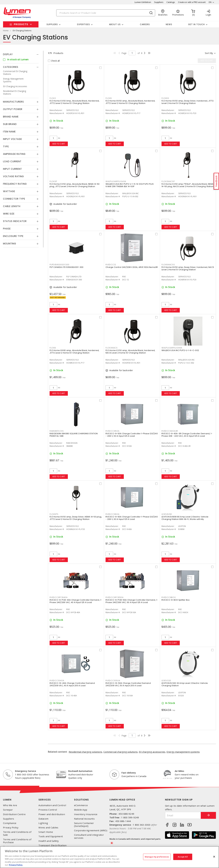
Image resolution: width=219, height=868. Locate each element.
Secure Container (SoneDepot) (84, 825)
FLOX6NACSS (168, 265)
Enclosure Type (13, 236)
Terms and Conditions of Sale (17, 833)
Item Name (9, 132)
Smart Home (46, 832)
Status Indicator (15, 221)
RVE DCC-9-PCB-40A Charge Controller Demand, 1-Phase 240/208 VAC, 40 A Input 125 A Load (76, 601)
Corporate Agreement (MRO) (91, 830)
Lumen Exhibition (143, 2)
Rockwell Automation (80, 771)
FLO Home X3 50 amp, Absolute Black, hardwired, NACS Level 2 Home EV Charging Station (130, 352)
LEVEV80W (167, 514)
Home (6, 30)
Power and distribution (52, 814)
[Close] (214, 857)
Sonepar (8, 810)
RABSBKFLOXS (57, 431)
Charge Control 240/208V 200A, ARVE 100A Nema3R (132, 267)
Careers (145, 24)
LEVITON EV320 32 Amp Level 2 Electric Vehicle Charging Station (185, 684)
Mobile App (81, 810)
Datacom (43, 819)
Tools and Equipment (51, 836)
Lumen (7, 800)
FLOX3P (53, 181)
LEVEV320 (166, 681)
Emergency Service (26, 771)
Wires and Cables (48, 828)
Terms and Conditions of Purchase (17, 841)
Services (45, 800)
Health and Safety (49, 841)
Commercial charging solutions (121, 752)
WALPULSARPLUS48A (172, 348)
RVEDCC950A (112, 431)
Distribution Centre (14, 814)
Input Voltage (12, 139)
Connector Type (14, 199)
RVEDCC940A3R (170, 431)
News (169, 24)
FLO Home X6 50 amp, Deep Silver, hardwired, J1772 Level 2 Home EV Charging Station (188, 102)
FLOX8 (53, 348)
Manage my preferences (157, 857)
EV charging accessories (152, 752)
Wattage (9, 191)
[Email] (183, 815)
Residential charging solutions (85, 752)
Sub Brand (10, 124)
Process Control (48, 810)
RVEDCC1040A (57, 681)
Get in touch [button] (196, 24)
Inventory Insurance (86, 814)
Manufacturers (13, 102)
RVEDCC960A (112, 514)
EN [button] (210, 2)
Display (8, 54)
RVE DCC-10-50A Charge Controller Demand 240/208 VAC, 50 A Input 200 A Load (128, 684)
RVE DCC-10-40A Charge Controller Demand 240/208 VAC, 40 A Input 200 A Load (72, 684)
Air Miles (179, 771)
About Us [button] (115, 24)
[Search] (106, 13)
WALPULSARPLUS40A (116, 181)
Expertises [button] (83, 24)
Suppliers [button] (52, 24)
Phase (7, 229)
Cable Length (12, 206)
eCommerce (81, 805)
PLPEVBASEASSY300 (59, 265)
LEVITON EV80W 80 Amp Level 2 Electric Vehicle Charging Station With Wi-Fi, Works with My (185, 518)
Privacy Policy (11, 828)
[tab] (21, 54)
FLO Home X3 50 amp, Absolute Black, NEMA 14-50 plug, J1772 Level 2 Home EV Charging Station (75, 185)
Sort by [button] (209, 53)
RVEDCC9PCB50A (115, 597)
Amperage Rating (14, 154)
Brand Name (11, 117)
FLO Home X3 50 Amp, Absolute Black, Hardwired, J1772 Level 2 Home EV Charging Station (75, 102)
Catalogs (171, 2)
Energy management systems (183, 752)
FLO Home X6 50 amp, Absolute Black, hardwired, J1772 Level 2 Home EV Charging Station (130, 102)
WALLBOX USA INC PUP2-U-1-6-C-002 (180, 350)
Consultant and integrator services (89, 836)
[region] (109, 857)
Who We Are (10, 805)
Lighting (43, 823)
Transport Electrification (52, 845)
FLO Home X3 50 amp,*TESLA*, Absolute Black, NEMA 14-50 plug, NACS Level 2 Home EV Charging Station (187, 185)
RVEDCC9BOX (169, 597)
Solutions (81, 800)
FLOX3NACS (112, 348)
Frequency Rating (15, 184)
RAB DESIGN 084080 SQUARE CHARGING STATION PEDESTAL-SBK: (74, 435)
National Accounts (84, 819)
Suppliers (159, 2)
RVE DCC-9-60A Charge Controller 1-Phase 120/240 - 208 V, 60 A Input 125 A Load (132, 518)
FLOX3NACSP (168, 181)
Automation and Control (52, 805)
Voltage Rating (13, 176)
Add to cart (59, 144)
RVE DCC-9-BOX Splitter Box (176, 600)
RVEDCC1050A (113, 681)
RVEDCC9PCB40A (59, 597)
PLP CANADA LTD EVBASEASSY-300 (66, 267)
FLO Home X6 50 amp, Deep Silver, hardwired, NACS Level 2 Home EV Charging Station (188, 268)
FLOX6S (165, 98)
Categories (11, 67)
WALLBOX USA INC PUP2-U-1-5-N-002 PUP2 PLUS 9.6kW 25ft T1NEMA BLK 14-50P (130, 185)
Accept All (183, 857)
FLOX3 (53, 98)
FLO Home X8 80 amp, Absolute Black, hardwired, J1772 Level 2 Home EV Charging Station (74, 352)
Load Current (12, 161)
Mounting (10, 244)
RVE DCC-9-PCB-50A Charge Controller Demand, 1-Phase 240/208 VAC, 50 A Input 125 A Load (132, 601)
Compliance (10, 823)
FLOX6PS (54, 514)
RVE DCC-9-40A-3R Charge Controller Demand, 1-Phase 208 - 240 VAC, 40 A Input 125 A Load (187, 435)
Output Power (13, 109)
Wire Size (9, 214)
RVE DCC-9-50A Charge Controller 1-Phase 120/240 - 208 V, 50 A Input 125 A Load (132, 435)
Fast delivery (129, 773)
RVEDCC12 (111, 265)
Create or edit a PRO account (192, 2)
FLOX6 (109, 98)
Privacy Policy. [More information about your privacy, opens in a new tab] (16, 865)
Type (6, 146)
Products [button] (21, 24)
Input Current (12, 169)
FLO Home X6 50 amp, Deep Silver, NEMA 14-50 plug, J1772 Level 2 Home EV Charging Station (76, 518)
